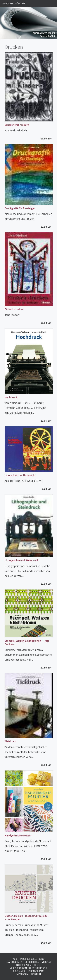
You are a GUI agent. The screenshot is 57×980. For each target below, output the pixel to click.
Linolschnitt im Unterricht (20, 475)
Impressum (22, 974)
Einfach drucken (14, 309)
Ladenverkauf (36, 971)
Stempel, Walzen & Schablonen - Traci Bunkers (27, 642)
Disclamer (19, 971)
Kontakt (36, 974)
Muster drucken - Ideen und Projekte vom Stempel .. (26, 918)
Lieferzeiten (32, 962)
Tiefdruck (10, 741)
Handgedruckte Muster (18, 835)
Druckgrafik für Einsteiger (20, 208)
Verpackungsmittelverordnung (28, 968)
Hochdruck (11, 397)
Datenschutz (14, 962)
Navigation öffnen (14, 3)
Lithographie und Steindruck (22, 560)
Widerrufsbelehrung (32, 959)
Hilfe (37, 965)
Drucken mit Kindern (17, 125)
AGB (15, 959)
